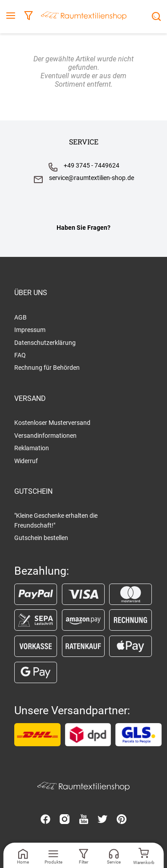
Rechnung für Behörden (47, 368)
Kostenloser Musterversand (52, 423)
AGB (20, 317)
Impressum (30, 330)
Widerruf (26, 461)
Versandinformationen (45, 436)
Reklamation (32, 448)
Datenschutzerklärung (45, 343)
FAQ (20, 355)
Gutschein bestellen (41, 538)
